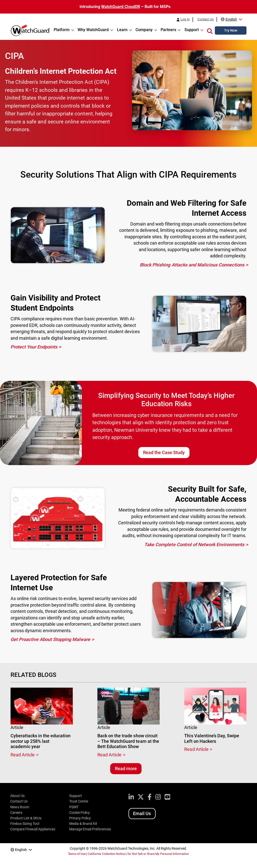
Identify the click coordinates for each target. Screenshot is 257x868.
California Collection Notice (106, 854)
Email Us (142, 813)
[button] (210, 30)
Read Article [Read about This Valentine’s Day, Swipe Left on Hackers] (196, 749)
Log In (185, 19)
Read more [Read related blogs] (126, 769)
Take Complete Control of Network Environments (194, 545)
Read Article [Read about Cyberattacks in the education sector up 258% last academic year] (23, 755)
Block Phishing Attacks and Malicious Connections (192, 265)
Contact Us (206, 19)
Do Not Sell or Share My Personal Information (158, 854)
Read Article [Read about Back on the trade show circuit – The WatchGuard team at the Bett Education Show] (109, 755)
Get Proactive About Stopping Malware (50, 639)
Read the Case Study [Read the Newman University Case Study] (164, 452)
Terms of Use (77, 854)
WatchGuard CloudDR (120, 7)
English (231, 19)
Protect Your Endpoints (34, 347)
